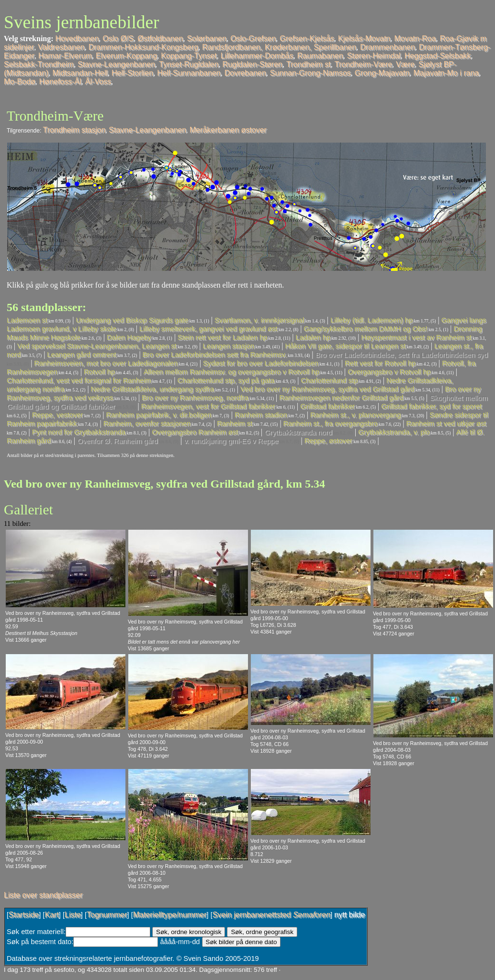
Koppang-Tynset (189, 56)
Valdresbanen (61, 47)
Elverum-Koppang (126, 56)
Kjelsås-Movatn (364, 39)
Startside (24, 915)
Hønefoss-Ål (60, 82)
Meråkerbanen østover (228, 130)
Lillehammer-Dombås (257, 56)
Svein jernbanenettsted (271, 915)
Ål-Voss (98, 82)
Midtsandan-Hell (80, 73)
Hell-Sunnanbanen (189, 73)
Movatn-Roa (415, 39)
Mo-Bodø (20, 82)
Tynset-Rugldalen (189, 64)
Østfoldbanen (160, 39)
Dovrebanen (245, 73)
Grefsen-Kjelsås (307, 39)
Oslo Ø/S (118, 39)
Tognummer (107, 915)
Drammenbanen (388, 47)
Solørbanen (207, 39)
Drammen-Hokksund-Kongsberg (143, 47)
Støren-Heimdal (374, 56)
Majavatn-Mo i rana (446, 73)
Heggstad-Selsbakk (438, 56)
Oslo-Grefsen (253, 39)
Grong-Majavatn (382, 73)
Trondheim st (309, 64)
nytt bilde (349, 915)
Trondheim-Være (363, 64)
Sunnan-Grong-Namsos (310, 73)
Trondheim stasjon (74, 130)
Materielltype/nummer (170, 915)
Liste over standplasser (43, 895)
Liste (73, 915)
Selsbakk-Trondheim (39, 64)
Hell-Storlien (132, 73)
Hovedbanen (77, 39)
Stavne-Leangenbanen (116, 64)
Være (405, 64)
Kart (51, 915)
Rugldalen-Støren (253, 64)
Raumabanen (320, 56)
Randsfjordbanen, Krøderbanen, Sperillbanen (279, 47)
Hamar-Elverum (65, 56)
